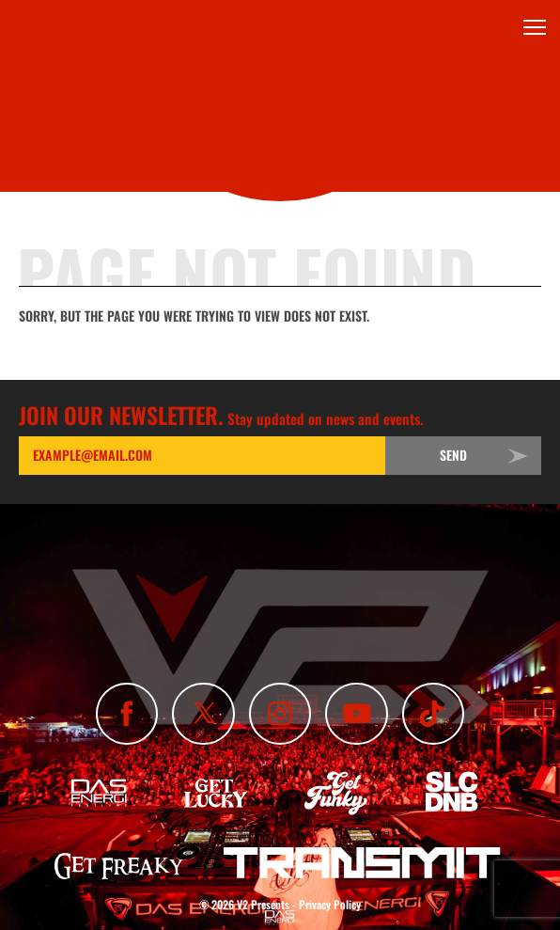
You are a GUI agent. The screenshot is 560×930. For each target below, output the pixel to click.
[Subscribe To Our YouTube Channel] (356, 714)
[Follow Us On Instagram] (280, 714)
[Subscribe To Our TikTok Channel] (433, 714)
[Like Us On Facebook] (127, 714)
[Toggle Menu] (535, 27)
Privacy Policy (330, 904)
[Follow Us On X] (203, 714)
